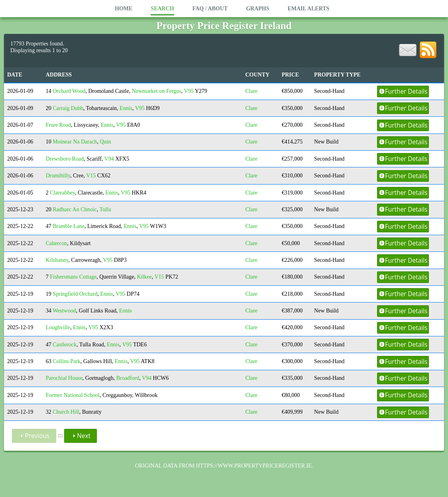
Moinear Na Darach (75, 142)
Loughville (58, 327)
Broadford (128, 378)
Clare (251, 91)
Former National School (73, 395)
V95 (189, 91)
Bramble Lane (69, 226)
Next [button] (81, 436)
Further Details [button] (403, 91)
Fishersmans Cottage (73, 277)
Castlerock (65, 345)
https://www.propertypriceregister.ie (253, 466)
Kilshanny (57, 260)
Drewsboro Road (65, 159)
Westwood (64, 311)
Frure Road (58, 125)
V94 (109, 159)
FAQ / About (210, 9)
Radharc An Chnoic (75, 209)
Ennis (126, 108)
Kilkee (144, 277)
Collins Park (67, 361)
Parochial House (64, 378)
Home (124, 9)
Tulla (105, 209)
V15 (91, 176)
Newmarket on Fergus (157, 91)
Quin (105, 142)
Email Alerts (308, 9)
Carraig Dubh (68, 108)
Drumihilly (58, 176)
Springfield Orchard (75, 294)
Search (162, 9)
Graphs (257, 9)
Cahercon (57, 243)
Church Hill (66, 412)
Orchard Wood (69, 91)
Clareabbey (62, 193)
